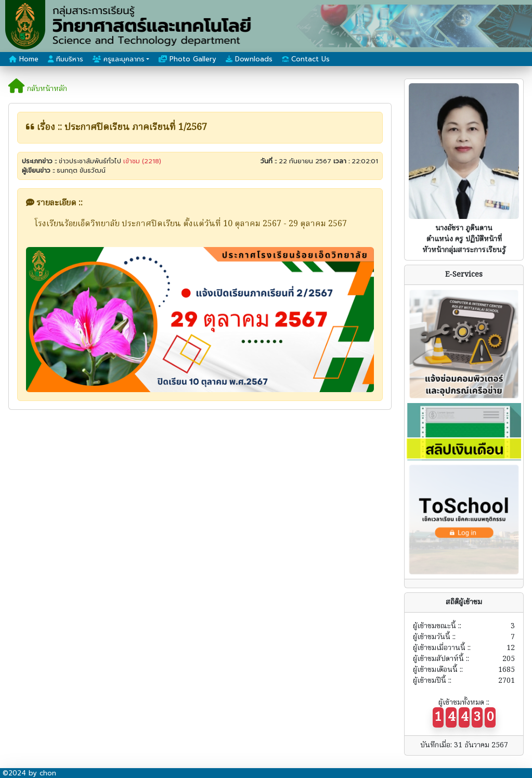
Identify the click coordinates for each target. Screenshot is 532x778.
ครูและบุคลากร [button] (119, 59)
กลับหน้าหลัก (38, 89)
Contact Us (306, 59)
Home (24, 59)
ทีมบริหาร (66, 59)
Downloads (249, 59)
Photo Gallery (187, 59)
